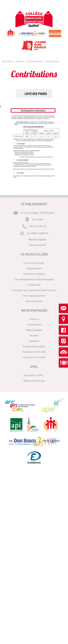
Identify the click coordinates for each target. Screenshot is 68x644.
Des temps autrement (34, 296)
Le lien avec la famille (34, 357)
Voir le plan (38, 219)
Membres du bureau (34, 381)
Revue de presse (34, 301)
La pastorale (34, 285)
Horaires (34, 336)
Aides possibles (34, 330)
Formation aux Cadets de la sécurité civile (34, 290)
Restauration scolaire (34, 346)
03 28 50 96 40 (37, 226)
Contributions (34, 325)
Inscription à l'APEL (34, 375)
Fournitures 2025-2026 (34, 352)
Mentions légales (37, 240)
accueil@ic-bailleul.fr (38, 233)
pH (44, 245)
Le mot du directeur (34, 263)
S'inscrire (34, 319)
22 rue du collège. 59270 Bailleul (38, 213)
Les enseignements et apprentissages (34, 279)
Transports (34, 341)
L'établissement (34, 268)
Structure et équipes (34, 274)
